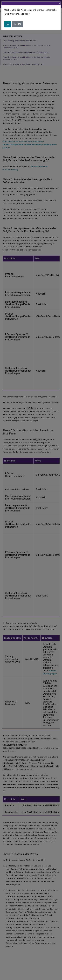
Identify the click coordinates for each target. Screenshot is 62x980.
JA (7, 24)
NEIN (18, 24)
